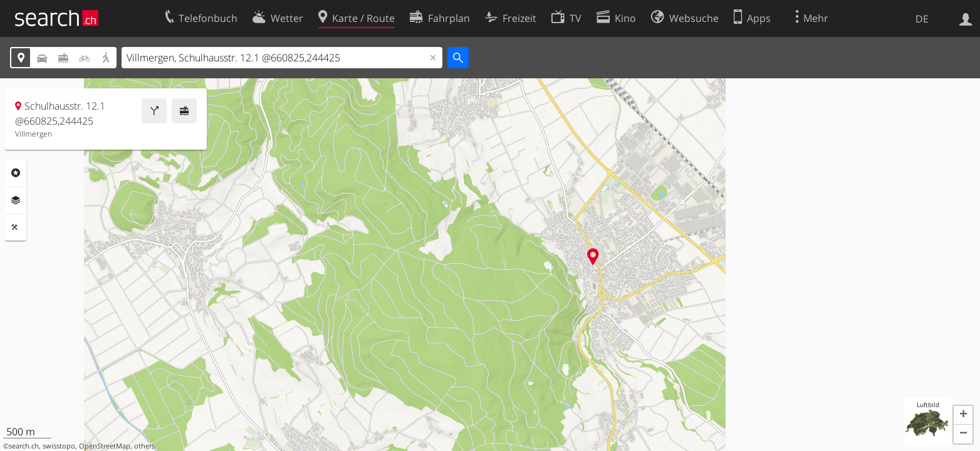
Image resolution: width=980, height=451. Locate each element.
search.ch (24, 446)
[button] (963, 415)
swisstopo (59, 446)
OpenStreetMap (105, 446)
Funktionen (16, 227)
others (144, 446)
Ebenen (16, 200)
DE (922, 19)
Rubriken (16, 173)
